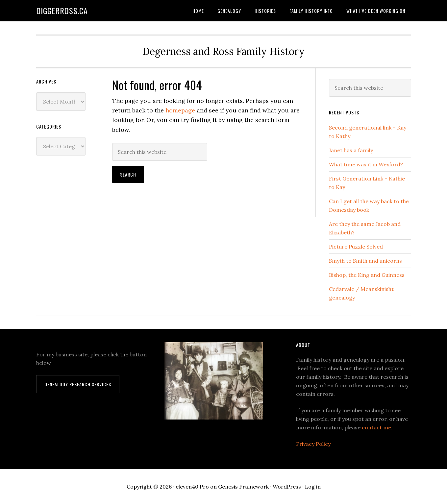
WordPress (287, 487)
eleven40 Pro (192, 487)
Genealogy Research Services (78, 384)
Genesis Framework (243, 487)
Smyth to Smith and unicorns (365, 261)
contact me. (377, 427)
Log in (313, 487)
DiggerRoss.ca (62, 11)
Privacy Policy (313, 444)
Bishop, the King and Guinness (367, 275)
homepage (180, 110)
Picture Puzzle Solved (356, 247)
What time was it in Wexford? (366, 164)
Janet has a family (351, 150)
